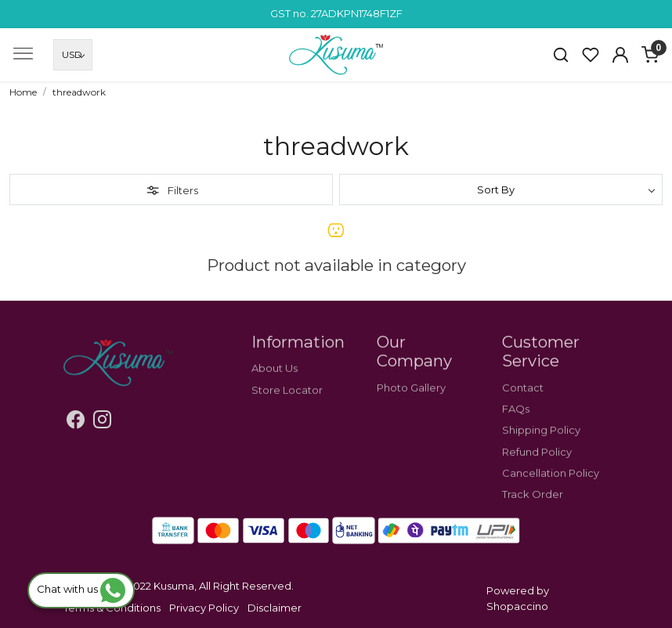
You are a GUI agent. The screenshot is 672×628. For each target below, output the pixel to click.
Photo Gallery (411, 402)
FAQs (516, 424)
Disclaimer (275, 608)
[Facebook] (76, 422)
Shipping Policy (541, 446)
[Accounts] (620, 55)
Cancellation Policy (551, 488)
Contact (523, 402)
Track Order (533, 510)
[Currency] (73, 55)
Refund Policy (537, 467)
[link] (561, 55)
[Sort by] (501, 189)
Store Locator (287, 405)
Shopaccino (517, 606)
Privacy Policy (204, 608)
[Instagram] (102, 422)
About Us (275, 384)
